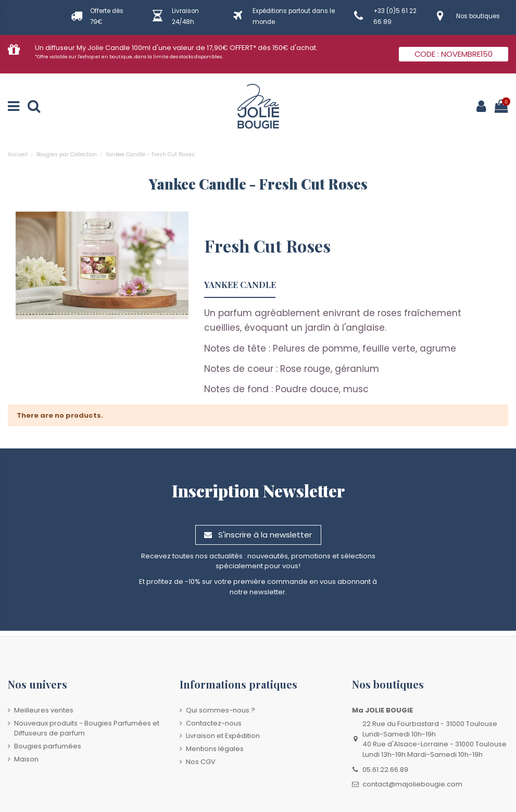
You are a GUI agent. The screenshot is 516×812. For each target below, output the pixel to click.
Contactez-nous (214, 723)
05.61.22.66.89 (385, 770)
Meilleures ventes (44, 710)
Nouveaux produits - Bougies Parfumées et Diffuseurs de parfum (87, 728)
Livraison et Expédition (223, 736)
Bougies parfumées (48, 746)
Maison (26, 759)
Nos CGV (201, 762)
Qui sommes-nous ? (221, 710)
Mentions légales (215, 749)
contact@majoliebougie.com (412, 784)
